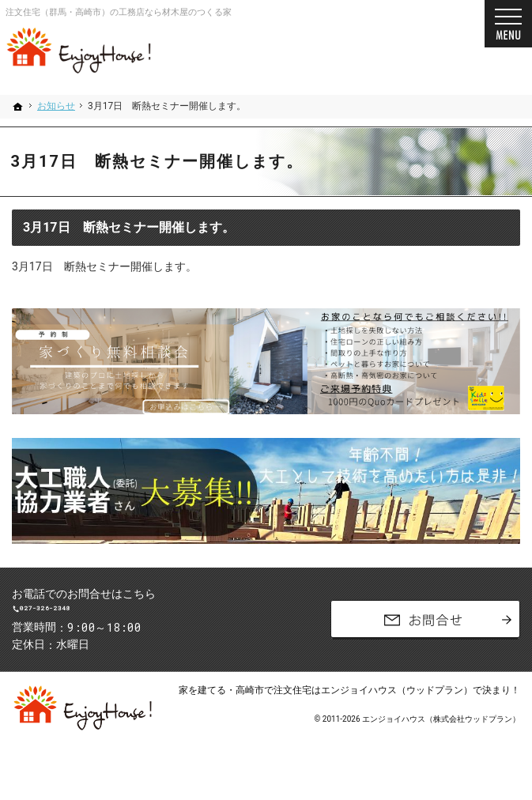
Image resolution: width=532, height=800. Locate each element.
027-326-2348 (132, 619)
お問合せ (425, 630)
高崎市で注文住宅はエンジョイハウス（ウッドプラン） (354, 711)
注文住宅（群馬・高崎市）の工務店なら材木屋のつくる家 (119, 12)
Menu (508, 24)
